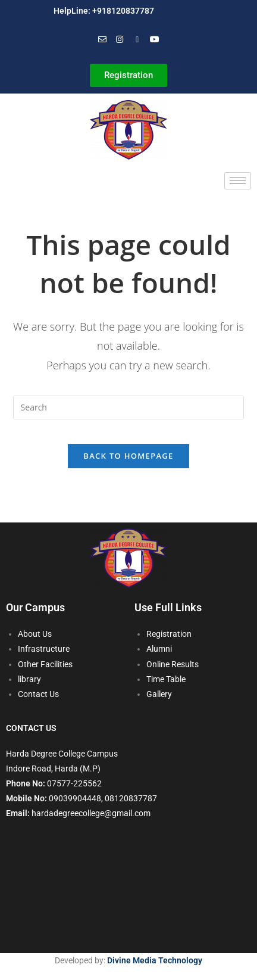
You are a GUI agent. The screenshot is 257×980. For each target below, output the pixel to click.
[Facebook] (137, 39)
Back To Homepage (128, 456)
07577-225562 (74, 783)
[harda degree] (128, 896)
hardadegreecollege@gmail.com (91, 813)
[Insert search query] (129, 407)
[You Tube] (155, 39)
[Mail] (102, 39)
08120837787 (131, 798)
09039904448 (75, 798)
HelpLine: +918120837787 (104, 11)
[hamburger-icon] (238, 181)
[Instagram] (120, 39)
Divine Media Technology (155, 960)
